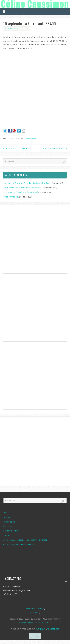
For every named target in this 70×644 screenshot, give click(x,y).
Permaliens (31, 139)
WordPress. (53, 629)
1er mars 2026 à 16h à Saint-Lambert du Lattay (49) (26, 183)
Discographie (9, 522)
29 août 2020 (12, 28)
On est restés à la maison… (16, 148)
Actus (25, 28)
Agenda (7, 517)
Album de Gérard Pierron (55, 148)
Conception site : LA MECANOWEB (35, 623)
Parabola (40, 629)
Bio (5, 513)
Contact (35, 612)
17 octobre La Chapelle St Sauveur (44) (20, 192)
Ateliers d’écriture (11, 531)
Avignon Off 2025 (11, 197)
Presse (6, 535)
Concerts (7, 526)
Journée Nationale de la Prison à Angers (21, 188)
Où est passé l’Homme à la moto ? (19, 544)
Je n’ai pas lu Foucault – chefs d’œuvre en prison (25, 540)
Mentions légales (35, 608)
